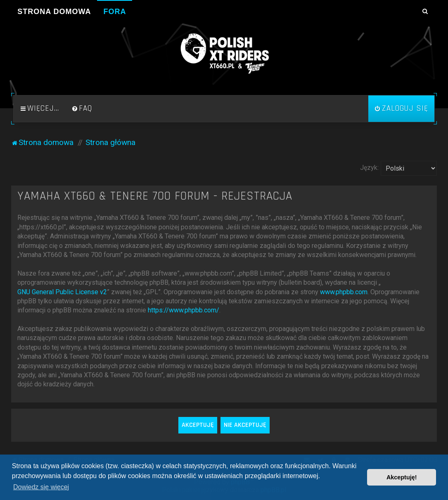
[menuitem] (82, 109)
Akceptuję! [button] (402, 477)
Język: (369, 168)
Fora (115, 12)
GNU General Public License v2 (62, 292)
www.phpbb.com (344, 292)
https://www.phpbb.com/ (184, 310)
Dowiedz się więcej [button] (41, 487)
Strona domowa (54, 12)
